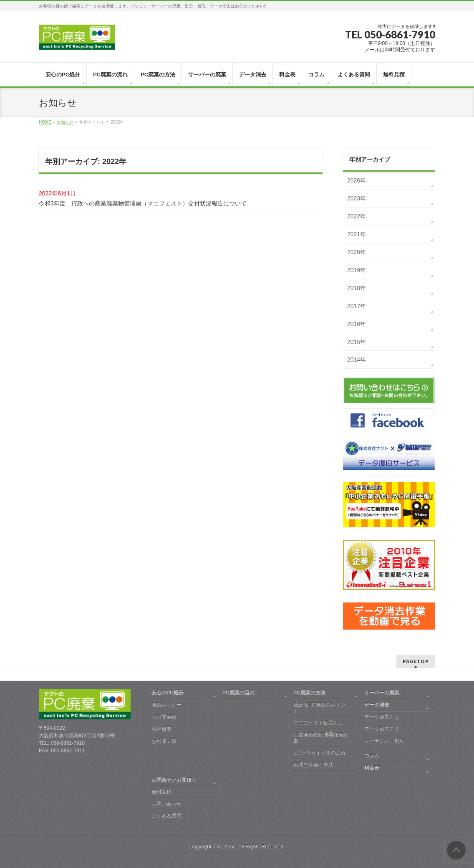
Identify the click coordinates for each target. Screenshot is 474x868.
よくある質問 (166, 816)
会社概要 (161, 729)
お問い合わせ (166, 804)
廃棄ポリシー (166, 705)
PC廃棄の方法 (309, 693)
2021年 (357, 234)
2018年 (357, 288)
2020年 (357, 252)
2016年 (357, 324)
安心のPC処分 (168, 693)
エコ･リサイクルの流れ (320, 753)
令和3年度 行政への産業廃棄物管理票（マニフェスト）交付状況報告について (143, 203)
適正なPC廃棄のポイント (319, 708)
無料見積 (161, 792)
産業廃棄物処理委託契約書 (321, 738)
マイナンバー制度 (384, 741)
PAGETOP (416, 661)
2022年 (357, 216)
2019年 (357, 270)
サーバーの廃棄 (382, 693)
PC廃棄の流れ (238, 693)
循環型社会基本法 (313, 765)
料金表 (372, 768)
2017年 (357, 306)
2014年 (357, 359)
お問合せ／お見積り (174, 780)
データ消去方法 (382, 729)
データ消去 (377, 705)
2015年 (357, 342)
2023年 (357, 198)
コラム (372, 756)
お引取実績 (164, 717)
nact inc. (227, 847)
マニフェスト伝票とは (318, 723)
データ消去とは (382, 717)
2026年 (357, 180)
